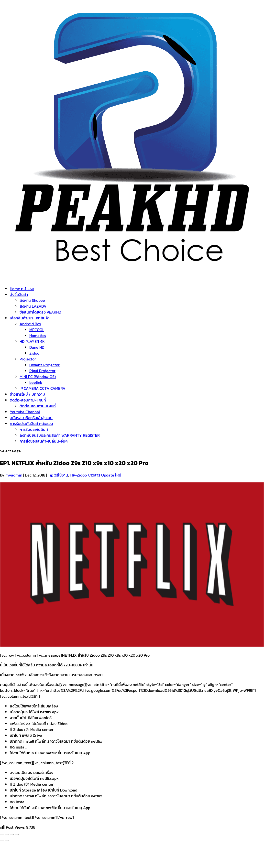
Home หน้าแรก (22, 289)
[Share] (7, 835)
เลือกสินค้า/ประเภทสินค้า (30, 318)
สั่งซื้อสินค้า (19, 294)
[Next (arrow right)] (7, 840)
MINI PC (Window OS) (38, 377)
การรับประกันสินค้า (35, 429)
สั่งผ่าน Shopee (32, 300)
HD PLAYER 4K (32, 341)
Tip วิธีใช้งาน (58, 475)
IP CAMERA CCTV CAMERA (42, 388)
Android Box (30, 324)
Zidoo (34, 353)
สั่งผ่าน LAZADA (33, 306)
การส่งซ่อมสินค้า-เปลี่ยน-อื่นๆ (44, 441)
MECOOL (37, 330)
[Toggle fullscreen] (12, 835)
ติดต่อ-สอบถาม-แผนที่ (28, 400)
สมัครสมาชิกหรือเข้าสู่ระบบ (31, 418)
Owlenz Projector (44, 365)
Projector (28, 359)
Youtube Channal (25, 412)
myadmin (14, 475)
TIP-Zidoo (78, 475)
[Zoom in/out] (17, 835)
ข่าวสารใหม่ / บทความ (27, 394)
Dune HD (37, 347)
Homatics (38, 336)
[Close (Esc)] (2, 835)
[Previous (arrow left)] (2, 840)
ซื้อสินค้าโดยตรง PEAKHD (40, 312)
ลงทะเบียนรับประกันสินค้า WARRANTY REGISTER (60, 435)
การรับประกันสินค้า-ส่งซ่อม (31, 423)
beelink (36, 382)
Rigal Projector (42, 371)
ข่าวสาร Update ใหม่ (105, 475)
